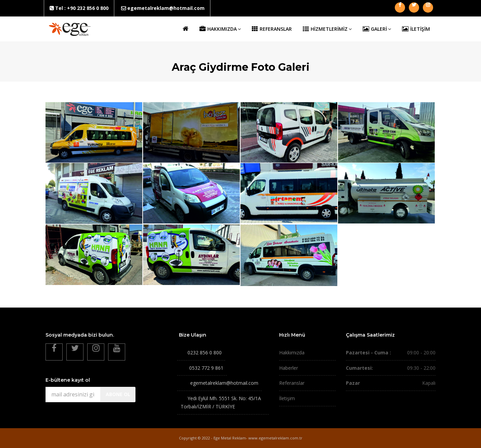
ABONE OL (118, 394)
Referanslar (292, 383)
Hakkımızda (292, 352)
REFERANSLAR (272, 29)
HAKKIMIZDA (220, 29)
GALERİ (377, 29)
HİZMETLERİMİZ (327, 29)
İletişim (287, 398)
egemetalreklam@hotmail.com (166, 8)
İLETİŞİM (416, 29)
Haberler (289, 368)
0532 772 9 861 (206, 368)
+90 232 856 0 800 (88, 8)
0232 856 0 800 (205, 352)
